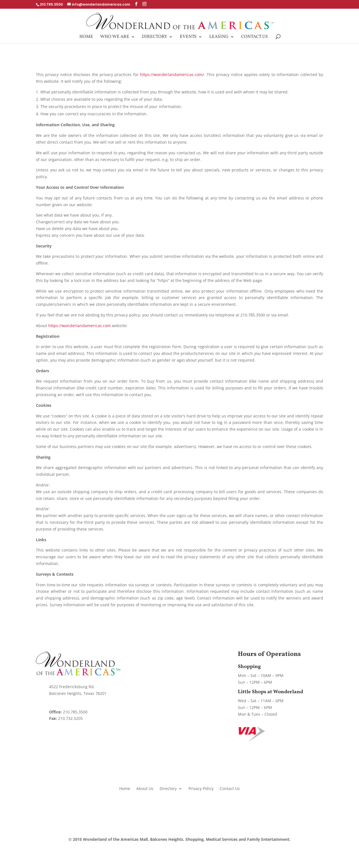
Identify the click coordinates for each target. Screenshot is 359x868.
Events (188, 37)
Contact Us (255, 37)
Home (86, 37)
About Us (145, 788)
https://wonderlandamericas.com (80, 326)
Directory (155, 37)
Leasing (219, 37)
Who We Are (115, 37)
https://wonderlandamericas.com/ (172, 74)
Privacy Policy (201, 788)
